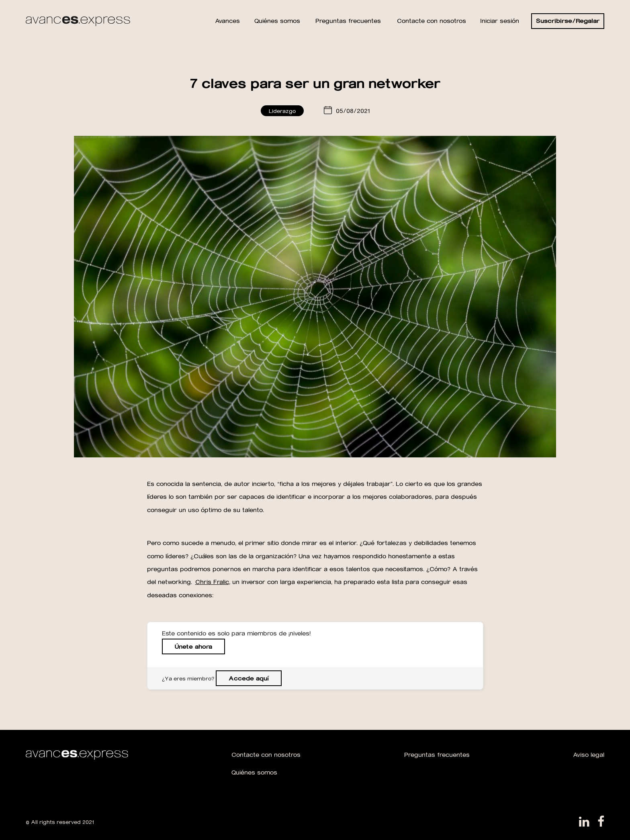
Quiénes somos (254, 772)
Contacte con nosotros (266, 755)
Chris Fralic (212, 582)
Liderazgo (282, 111)
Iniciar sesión (500, 21)
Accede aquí (249, 678)
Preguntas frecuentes (437, 755)
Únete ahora (193, 646)
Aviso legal (589, 755)
